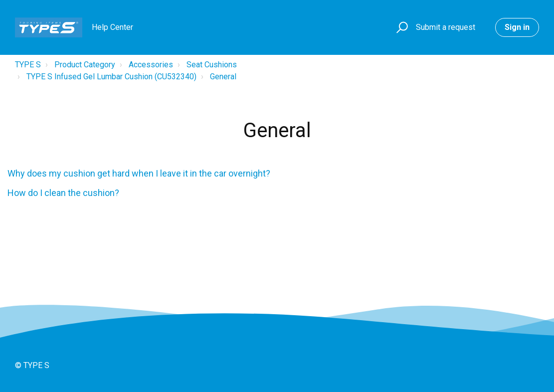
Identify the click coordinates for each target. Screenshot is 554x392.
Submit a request (446, 27)
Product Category (85, 65)
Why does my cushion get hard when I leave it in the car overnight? (139, 173)
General (223, 77)
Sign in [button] (517, 27)
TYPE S (28, 65)
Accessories (151, 65)
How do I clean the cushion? (63, 193)
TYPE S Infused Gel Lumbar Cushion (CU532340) (111, 77)
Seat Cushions (212, 65)
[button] (401, 28)
